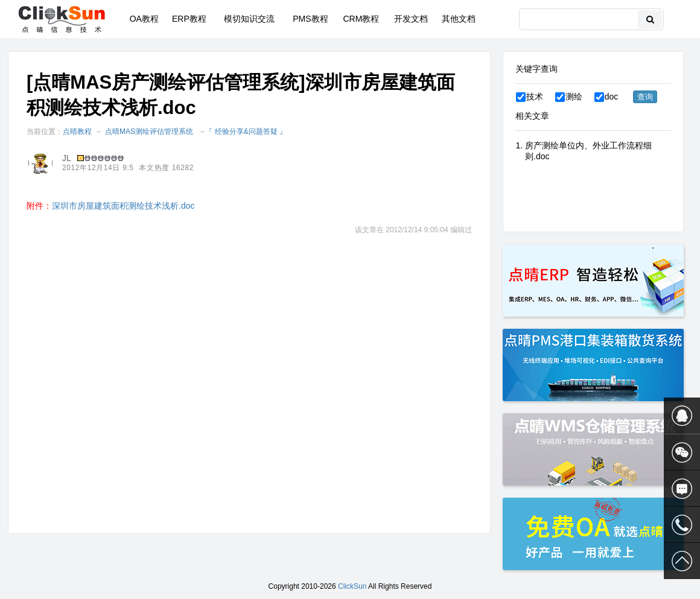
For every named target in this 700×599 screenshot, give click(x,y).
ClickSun (352, 586)
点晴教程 (77, 132)
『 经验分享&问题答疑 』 (246, 132)
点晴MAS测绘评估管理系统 (149, 132)
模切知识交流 (249, 19)
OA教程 (144, 19)
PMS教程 (310, 19)
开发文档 (411, 19)
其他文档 (459, 19)
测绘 (569, 97)
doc (606, 97)
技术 (530, 97)
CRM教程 (361, 19)
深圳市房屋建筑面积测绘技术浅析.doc (123, 206)
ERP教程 (189, 19)
